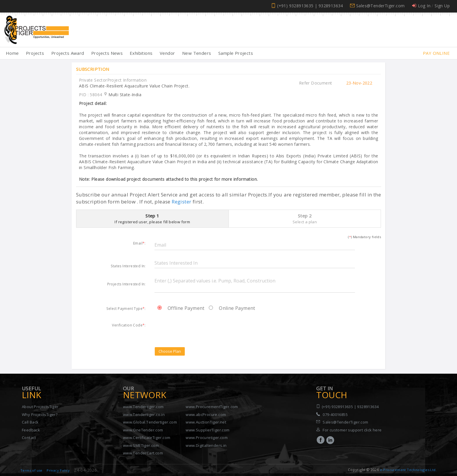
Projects (35, 53)
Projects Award (68, 53)
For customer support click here (352, 430)
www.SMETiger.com (141, 445)
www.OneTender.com (143, 430)
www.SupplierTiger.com (208, 430)
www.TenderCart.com (143, 453)
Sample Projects (236, 53)
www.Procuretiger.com (207, 438)
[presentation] (199, 328)
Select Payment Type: (126, 308)
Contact (29, 438)
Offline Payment (181, 308)
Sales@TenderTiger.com (380, 6)
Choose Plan (170, 351)
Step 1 (152, 219)
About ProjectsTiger (40, 407)
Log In (424, 6)
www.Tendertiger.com (143, 407)
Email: (139, 243)
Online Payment (232, 308)
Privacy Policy (58, 470)
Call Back (30, 422)
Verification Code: (129, 325)
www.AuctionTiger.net (206, 422)
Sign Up (442, 6)
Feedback (31, 430)
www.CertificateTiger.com (147, 438)
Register (181, 202)
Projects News (107, 53)
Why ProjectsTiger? (40, 414)
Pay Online (436, 53)
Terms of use (31, 470)
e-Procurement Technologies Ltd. (408, 470)
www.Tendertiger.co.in (144, 414)
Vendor (167, 53)
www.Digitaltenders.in (206, 445)
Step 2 (305, 219)
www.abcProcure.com (206, 414)
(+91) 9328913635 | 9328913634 (310, 6)
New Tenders (197, 53)
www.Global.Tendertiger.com (150, 422)
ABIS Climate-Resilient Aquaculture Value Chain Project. (134, 86)
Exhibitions (141, 53)
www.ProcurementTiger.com (212, 407)
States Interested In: (128, 266)
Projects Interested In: (126, 284)
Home (12, 53)
